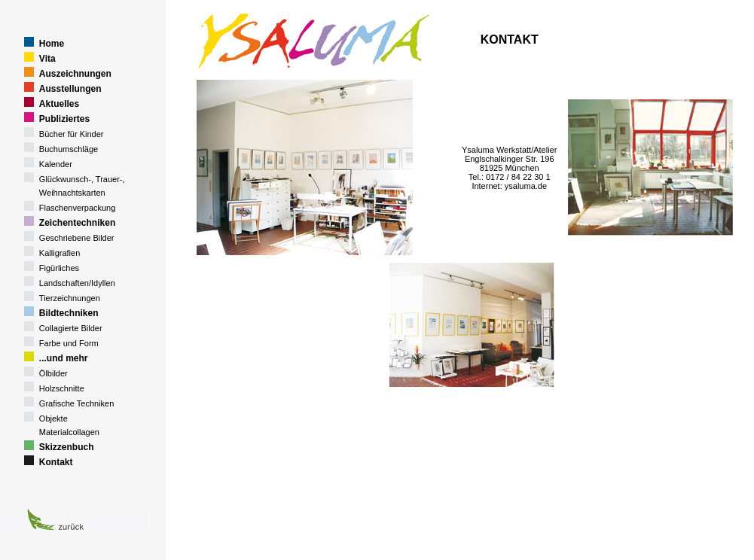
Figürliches (59, 268)
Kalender (56, 164)
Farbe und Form (69, 343)
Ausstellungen (70, 89)
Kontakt (56, 462)
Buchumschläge (69, 149)
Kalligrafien (60, 253)
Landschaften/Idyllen (77, 283)
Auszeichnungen (75, 74)
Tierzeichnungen (70, 298)
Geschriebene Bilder (77, 238)
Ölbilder (53, 373)
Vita (47, 59)
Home (52, 44)
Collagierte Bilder (71, 328)
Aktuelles (59, 104)
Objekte (53, 418)
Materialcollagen (69, 432)
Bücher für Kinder (72, 134)
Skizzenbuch (67, 447)
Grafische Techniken (76, 403)
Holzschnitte (62, 388)
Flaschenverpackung (78, 208)
